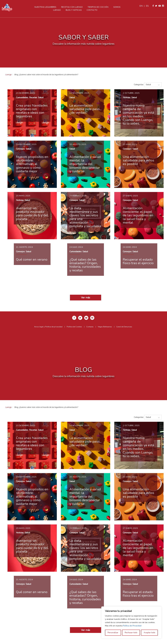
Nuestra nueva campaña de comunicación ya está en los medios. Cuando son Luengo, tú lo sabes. (138, 114)
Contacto (92, 10)
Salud (41, 97)
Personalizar (113, 633)
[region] (131, 623)
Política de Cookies (74, 327)
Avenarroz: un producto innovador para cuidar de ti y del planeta (32, 214)
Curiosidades (22, 97)
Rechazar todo (131, 633)
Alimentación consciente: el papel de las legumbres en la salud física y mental (138, 215)
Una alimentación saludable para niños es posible (138, 160)
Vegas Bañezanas (105, 327)
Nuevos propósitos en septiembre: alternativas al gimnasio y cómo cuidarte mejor (32, 164)
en (141, 6)
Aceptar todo (149, 633)
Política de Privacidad (132, 626)
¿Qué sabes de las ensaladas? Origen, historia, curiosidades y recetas (85, 265)
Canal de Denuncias (124, 327)
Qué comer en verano (32, 259)
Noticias (127, 97)
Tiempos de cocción (98, 7)
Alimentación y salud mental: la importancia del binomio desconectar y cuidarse (85, 164)
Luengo (9, 74)
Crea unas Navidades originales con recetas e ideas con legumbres (32, 111)
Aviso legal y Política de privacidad (48, 327)
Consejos (20, 149)
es (148, 6)
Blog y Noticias (74, 10)
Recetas (33, 97)
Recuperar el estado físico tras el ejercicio (138, 261)
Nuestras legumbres (46, 7)
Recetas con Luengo (72, 7)
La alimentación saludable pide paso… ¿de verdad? (85, 109)
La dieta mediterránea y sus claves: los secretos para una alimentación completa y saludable (85, 217)
